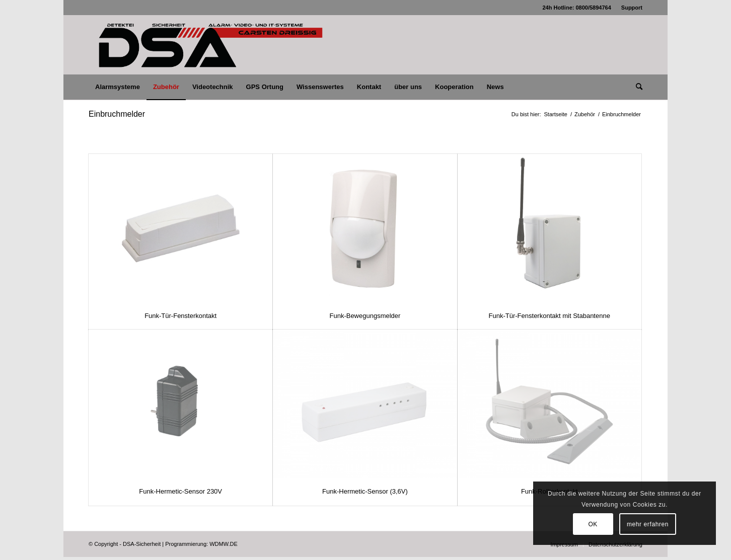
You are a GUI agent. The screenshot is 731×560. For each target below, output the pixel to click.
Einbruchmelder (117, 114)
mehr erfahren (648, 524)
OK (593, 524)
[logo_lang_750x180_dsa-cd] (210, 45)
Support (632, 8)
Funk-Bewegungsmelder (365, 316)
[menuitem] (629, 8)
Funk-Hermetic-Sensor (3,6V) (365, 491)
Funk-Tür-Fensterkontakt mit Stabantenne (550, 316)
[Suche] (636, 87)
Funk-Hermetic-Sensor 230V (180, 491)
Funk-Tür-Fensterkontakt (180, 316)
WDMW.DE (224, 544)
